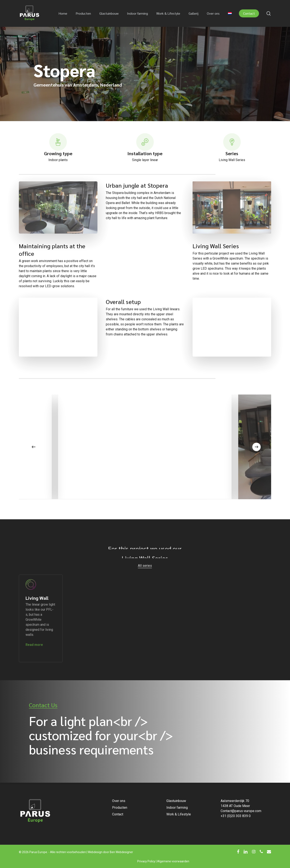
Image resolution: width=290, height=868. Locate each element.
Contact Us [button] (43, 705)
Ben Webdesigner (121, 852)
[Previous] (34, 457)
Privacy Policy (146, 861)
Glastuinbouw (176, 801)
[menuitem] (230, 13)
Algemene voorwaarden (173, 861)
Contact (118, 814)
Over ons (119, 801)
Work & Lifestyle (179, 814)
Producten (120, 808)
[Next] (256, 457)
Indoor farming (177, 808)
